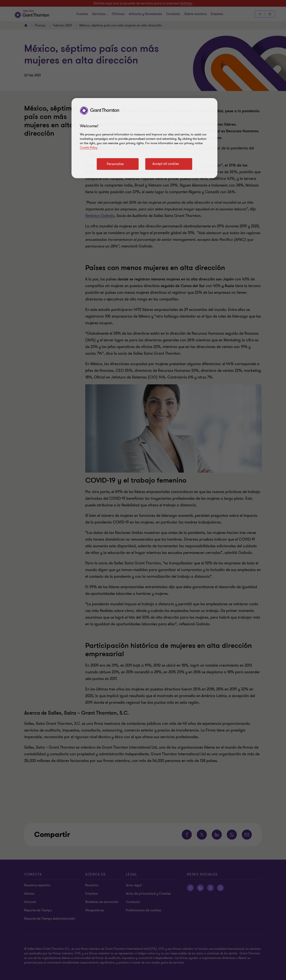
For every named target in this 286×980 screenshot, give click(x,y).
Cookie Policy (89, 148)
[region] (144, 138)
